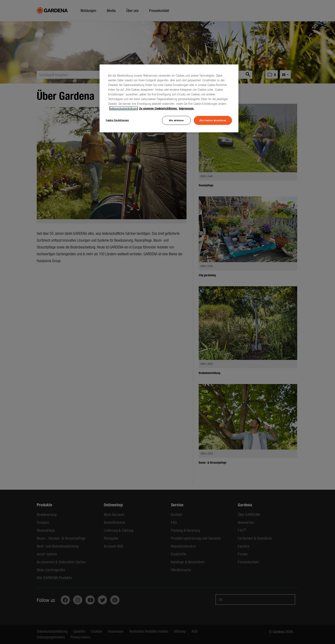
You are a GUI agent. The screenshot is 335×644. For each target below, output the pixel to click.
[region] (169, 98)
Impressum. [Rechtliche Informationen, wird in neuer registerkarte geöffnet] (187, 108)
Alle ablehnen (176, 120)
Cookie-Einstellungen (117, 120)
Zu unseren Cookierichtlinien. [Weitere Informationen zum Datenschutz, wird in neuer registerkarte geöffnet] (158, 108)
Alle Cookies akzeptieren (213, 120)
